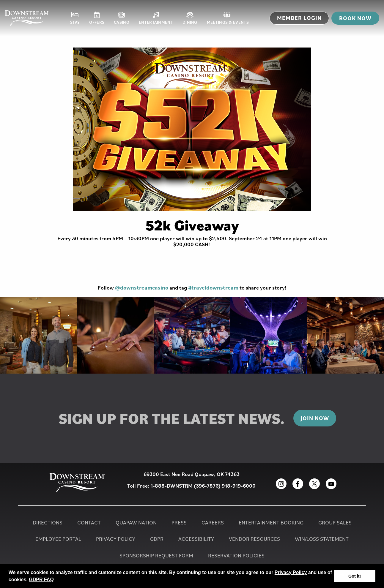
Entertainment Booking (271, 523)
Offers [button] (97, 18)
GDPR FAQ (41, 580)
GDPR (157, 539)
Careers (213, 523)
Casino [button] (122, 18)
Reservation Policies (236, 555)
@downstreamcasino (142, 287)
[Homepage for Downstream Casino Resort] (27, 18)
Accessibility (196, 539)
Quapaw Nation (136, 523)
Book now (355, 18)
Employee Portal (58, 539)
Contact (89, 523)
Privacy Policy (291, 572)
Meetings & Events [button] (228, 18)
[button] (56, 580)
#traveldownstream (213, 287)
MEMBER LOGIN (299, 18)
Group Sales (335, 523)
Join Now (315, 418)
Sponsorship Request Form (156, 555)
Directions (48, 523)
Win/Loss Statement (322, 539)
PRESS (179, 523)
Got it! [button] (355, 576)
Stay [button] (75, 18)
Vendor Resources (254, 539)
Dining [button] (190, 18)
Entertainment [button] (156, 18)
